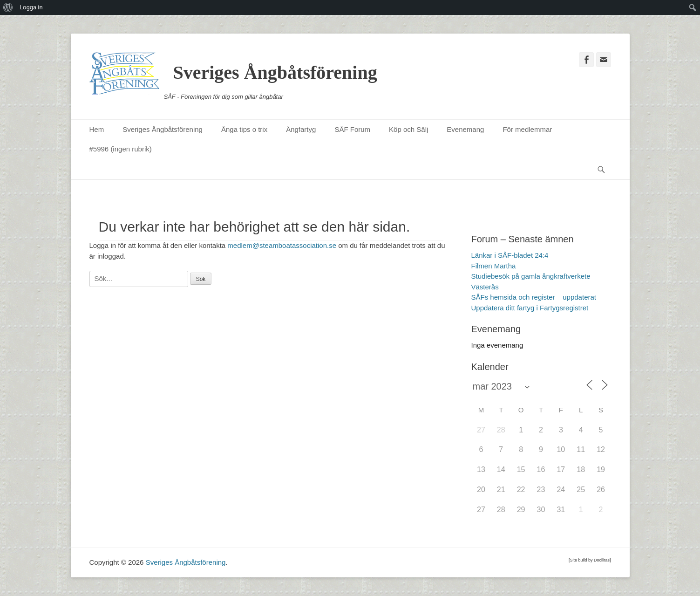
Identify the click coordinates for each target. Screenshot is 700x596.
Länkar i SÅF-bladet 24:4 (510, 255)
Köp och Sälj (408, 129)
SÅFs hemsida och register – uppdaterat (534, 297)
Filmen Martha (494, 266)
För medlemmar (527, 129)
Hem (97, 129)
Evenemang (465, 129)
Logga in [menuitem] (31, 7)
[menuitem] (8, 7)
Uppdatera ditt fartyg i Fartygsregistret (530, 308)
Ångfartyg (301, 129)
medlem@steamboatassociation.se (282, 245)
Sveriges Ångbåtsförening (275, 72)
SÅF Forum (352, 129)
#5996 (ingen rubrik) (121, 149)
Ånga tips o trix (244, 129)
